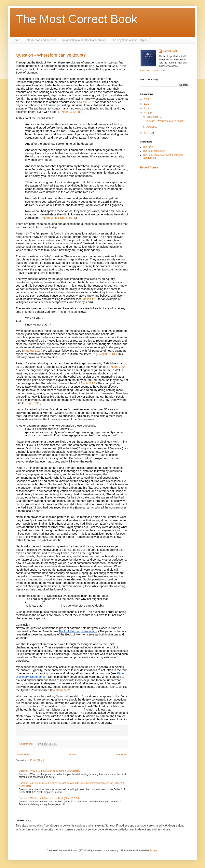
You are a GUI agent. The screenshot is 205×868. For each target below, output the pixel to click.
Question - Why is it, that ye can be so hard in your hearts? (49, 771)
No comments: (27, 744)
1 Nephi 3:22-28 (70, 112)
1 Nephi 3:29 (116, 367)
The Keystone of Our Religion (130, 40)
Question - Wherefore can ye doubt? (51, 55)
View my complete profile (153, 71)
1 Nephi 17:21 (86, 102)
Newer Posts (23, 755)
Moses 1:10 (90, 299)
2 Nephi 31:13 (106, 354)
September (153, 117)
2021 (147, 104)
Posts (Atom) (37, 760)
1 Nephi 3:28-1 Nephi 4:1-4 (58, 218)
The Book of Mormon (154, 151)
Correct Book (170, 51)
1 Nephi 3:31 (31, 403)
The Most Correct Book (77, 19)
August (150, 127)
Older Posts (121, 755)
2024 (147, 99)
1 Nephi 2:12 (87, 383)
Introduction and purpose (41, 40)
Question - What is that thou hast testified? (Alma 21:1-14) (49, 798)
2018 (147, 113)
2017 (147, 133)
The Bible (148, 147)
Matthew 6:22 (32, 351)
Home (16, 40)
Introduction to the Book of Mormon (84, 40)
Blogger (154, 851)
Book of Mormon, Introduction (78, 631)
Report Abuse (149, 167)
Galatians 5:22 (60, 690)
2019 (147, 108)
